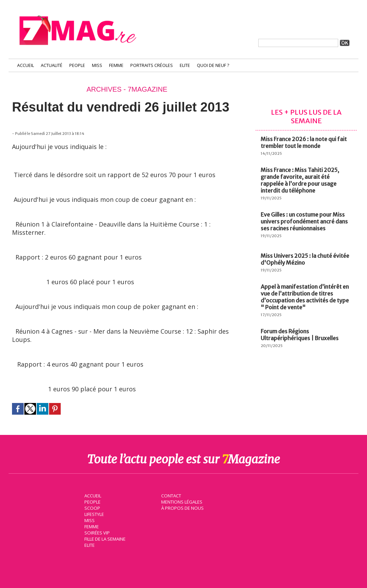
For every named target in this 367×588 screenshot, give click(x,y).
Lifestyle (94, 514)
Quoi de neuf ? (213, 65)
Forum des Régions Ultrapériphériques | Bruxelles (300, 335)
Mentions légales (181, 501)
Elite (185, 65)
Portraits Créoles (152, 65)
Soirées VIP (96, 532)
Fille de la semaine (105, 539)
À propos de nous (182, 508)
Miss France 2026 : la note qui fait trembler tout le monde (304, 142)
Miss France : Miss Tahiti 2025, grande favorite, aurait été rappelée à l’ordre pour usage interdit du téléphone (300, 180)
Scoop (92, 508)
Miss (97, 65)
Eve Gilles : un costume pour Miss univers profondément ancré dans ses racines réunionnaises (304, 221)
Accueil (26, 65)
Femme (116, 65)
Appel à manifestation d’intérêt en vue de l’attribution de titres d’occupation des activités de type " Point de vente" (305, 297)
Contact (171, 495)
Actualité (52, 65)
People (77, 65)
